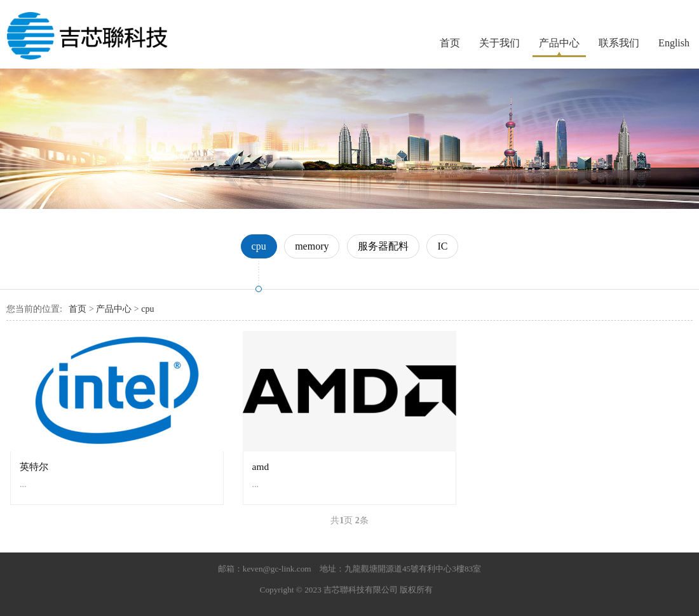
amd (261, 466)
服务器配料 (383, 246)
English (674, 43)
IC (442, 246)
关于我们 (499, 43)
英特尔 (34, 466)
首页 (450, 43)
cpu (259, 246)
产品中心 (559, 43)
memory (312, 246)
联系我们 (619, 43)
